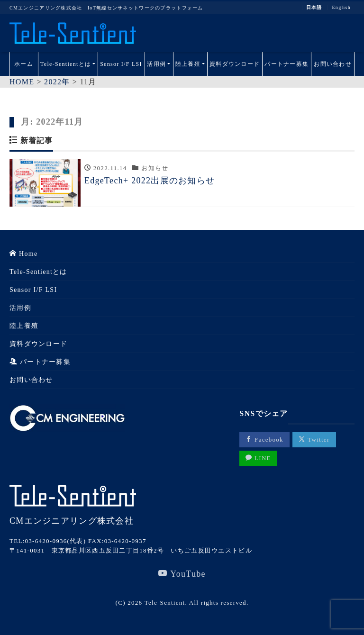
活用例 (156, 64)
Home (23, 254)
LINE (258, 458)
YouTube (182, 574)
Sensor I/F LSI (121, 64)
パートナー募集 (287, 64)
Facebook (264, 440)
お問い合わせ (333, 64)
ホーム (24, 64)
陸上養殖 (188, 64)
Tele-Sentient (165, 603)
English (341, 8)
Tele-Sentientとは (66, 64)
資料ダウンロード (235, 64)
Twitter (314, 440)
